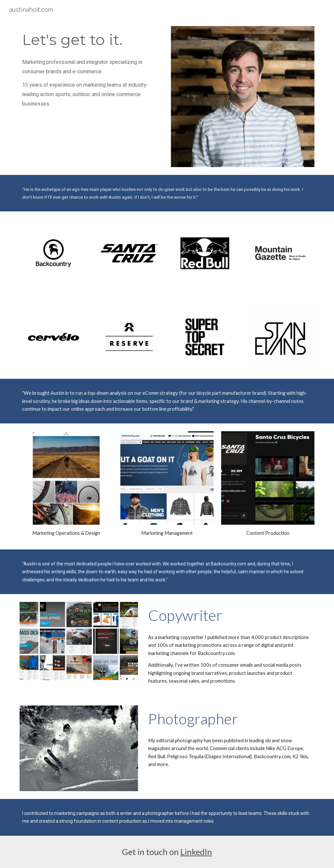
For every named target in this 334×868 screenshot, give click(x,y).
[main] (91, 40)
